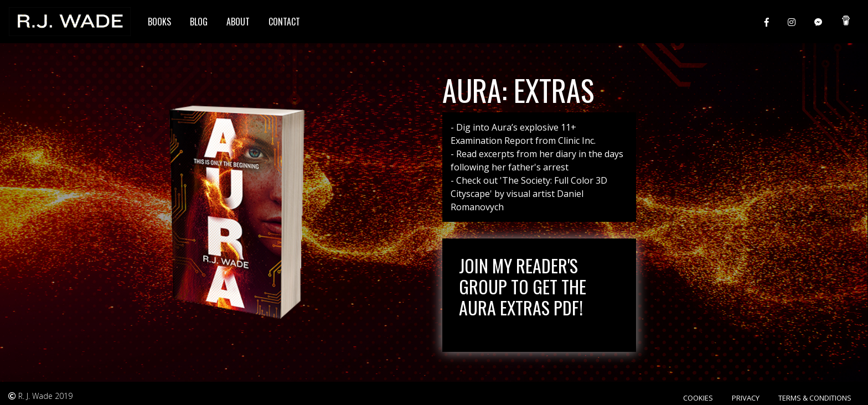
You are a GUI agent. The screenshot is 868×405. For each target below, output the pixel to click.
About (238, 22)
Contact (284, 22)
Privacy (746, 398)
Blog (199, 22)
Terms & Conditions (815, 398)
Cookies (698, 398)
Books (159, 22)
